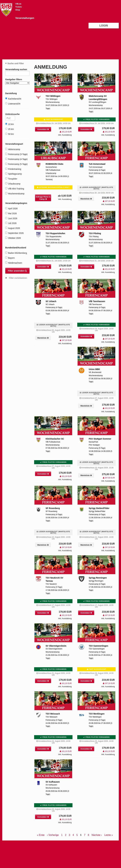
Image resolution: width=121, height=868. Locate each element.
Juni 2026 (11, 218)
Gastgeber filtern (17, 81)
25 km (10, 129)
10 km (10, 124)
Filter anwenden (17, 271)
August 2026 (13, 228)
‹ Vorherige (53, 835)
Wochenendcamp (15, 194)
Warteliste (86, 199)
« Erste (41, 835)
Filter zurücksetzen (18, 278)
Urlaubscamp (13, 184)
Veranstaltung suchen (17, 70)
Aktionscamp (13, 149)
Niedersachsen (14, 263)
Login (104, 26)
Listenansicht (13, 104)
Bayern (10, 258)
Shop (18, 10)
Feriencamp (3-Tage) (16, 154)
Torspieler (11, 179)
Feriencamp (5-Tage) (16, 164)
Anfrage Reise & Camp (43, 198)
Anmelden (43, 129)
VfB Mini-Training (15, 189)
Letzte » (108, 835)
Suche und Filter (16, 63)
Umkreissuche (10, 115)
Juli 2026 (11, 223)
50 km (10, 134)
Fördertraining (13, 169)
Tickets (18, 7)
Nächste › (97, 835)
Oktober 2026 (13, 238)
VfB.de (18, 4)
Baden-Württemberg (16, 253)
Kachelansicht (13, 99)
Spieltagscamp (14, 174)
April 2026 (11, 208)
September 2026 (14, 233)
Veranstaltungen (25, 18)
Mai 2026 (11, 213)
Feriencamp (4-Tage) (16, 159)
